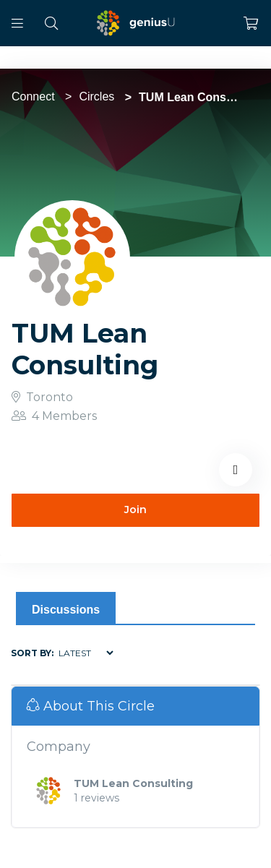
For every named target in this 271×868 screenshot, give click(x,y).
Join (135, 510)
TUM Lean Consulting (133, 783)
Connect (33, 96)
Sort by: (32, 653)
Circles (96, 96)
